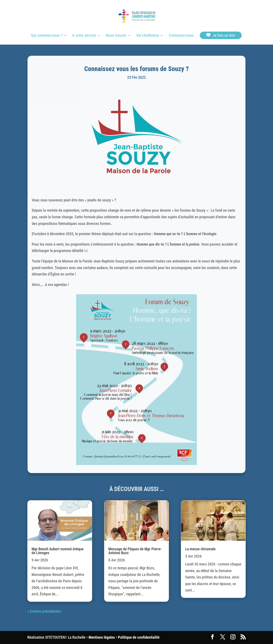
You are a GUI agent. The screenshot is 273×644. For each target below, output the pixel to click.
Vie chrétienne (147, 36)
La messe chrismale (200, 549)
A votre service (84, 36)
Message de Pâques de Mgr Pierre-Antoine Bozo (135, 551)
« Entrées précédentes (44, 611)
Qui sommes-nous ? (47, 36)
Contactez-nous (181, 36)
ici (86, 251)
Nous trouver (116, 36)
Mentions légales (102, 637)
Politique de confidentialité (139, 637)
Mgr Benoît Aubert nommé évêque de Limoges (58, 551)
